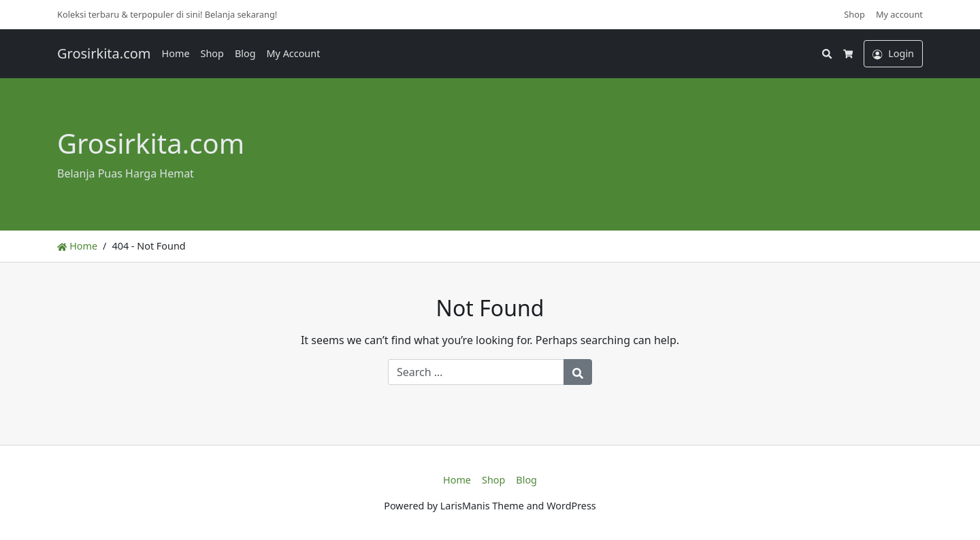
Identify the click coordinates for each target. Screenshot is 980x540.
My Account (294, 53)
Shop (854, 14)
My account (899, 14)
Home (176, 53)
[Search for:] (476, 372)
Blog (245, 53)
